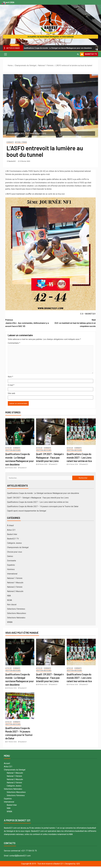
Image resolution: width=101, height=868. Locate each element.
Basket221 (12, 161)
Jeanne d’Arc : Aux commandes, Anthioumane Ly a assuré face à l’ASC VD (28, 323)
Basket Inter (12, 534)
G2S (78, 864)
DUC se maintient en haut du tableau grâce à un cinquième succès (73, 323)
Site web (11, 393)
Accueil (7, 763)
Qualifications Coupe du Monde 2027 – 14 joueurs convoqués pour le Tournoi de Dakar (43, 506)
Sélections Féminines (16, 609)
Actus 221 (9, 448)
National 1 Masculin (15, 583)
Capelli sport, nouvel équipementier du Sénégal (27, 511)
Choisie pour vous (15, 552)
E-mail (11, 385)
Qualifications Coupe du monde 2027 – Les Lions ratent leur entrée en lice (79, 457)
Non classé (12, 605)
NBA (9, 596)
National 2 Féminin (15, 587)
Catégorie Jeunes (14, 543)
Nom (10, 377)
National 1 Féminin (21, 142)
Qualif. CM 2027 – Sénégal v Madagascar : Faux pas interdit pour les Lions (50, 457)
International (12, 574)
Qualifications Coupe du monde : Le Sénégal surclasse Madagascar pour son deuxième (57, 48)
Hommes (11, 569)
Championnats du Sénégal (18, 547)
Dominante (10, 142)
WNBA (10, 622)
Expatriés (11, 565)
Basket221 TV (13, 539)
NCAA (10, 600)
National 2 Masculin (15, 591)
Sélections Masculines (13, 450)
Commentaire (14, 343)
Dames (10, 556)
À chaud (10, 525)
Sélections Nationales (16, 618)
